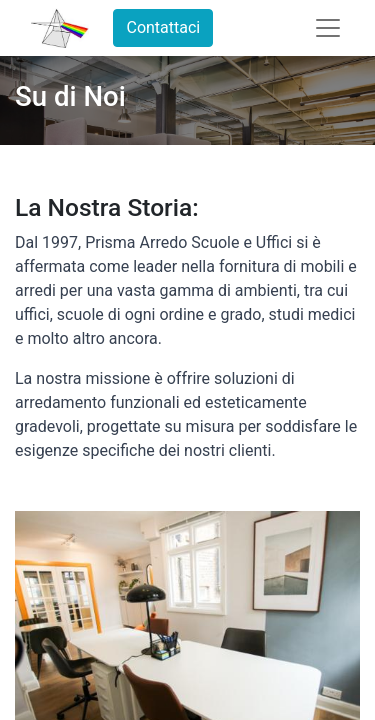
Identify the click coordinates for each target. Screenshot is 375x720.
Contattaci (163, 27)
